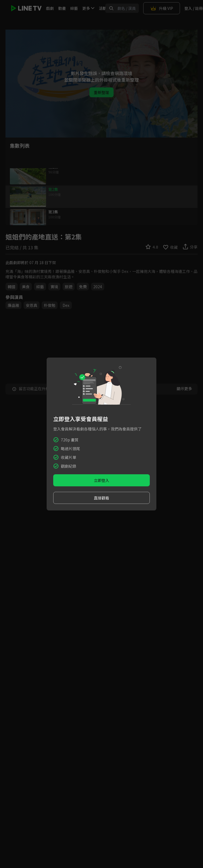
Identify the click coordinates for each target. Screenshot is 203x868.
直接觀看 (101, 498)
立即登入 (101, 480)
